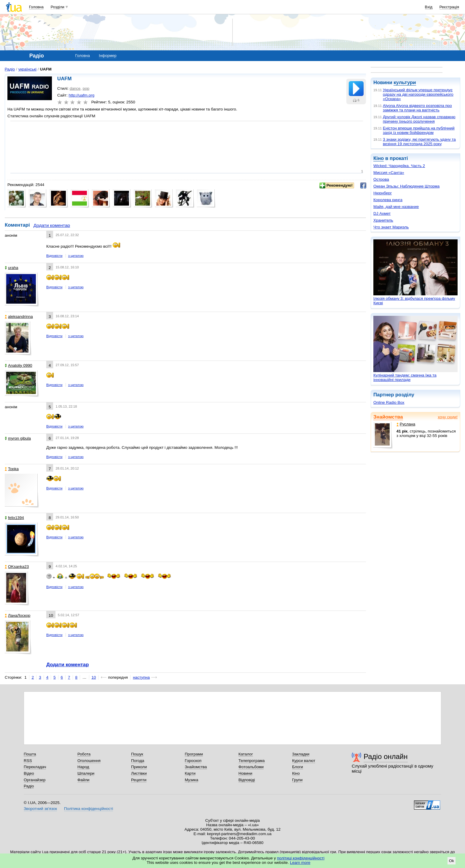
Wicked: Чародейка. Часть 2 (399, 166)
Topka (12, 469)
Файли (83, 780)
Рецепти (139, 780)
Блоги (298, 767)
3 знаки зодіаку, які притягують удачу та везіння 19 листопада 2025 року (419, 142)
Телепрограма (252, 761)
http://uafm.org (81, 95)
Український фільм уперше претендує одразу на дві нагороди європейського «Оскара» (418, 94)
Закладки (301, 754)
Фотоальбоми (251, 767)
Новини (245, 773)
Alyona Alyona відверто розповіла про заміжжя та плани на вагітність (417, 108)
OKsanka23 (17, 567)
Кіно (379, 158)
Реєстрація (449, 7)
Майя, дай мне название (396, 207)
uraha (11, 268)
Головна (36, 7)
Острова (381, 179)
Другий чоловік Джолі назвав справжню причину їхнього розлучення (419, 119)
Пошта (30, 754)
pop (86, 88)
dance (75, 88)
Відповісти (54, 256)
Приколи (139, 767)
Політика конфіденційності (89, 809)
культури (405, 83)
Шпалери (86, 773)
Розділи (58, 7)
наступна (141, 677)
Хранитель (383, 220)
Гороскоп (193, 761)
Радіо (10, 69)
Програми (194, 754)
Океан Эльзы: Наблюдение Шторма (406, 186)
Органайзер (35, 780)
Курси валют (304, 761)
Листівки (139, 773)
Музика (191, 780)
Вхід (429, 7)
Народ (83, 767)
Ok (452, 861)
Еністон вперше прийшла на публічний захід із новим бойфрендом (419, 130)
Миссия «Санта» (389, 173)
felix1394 (14, 518)
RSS (28, 761)
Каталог (246, 754)
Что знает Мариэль (391, 227)
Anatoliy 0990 (18, 365)
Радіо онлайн (386, 756)
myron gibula (18, 438)
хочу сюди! (448, 417)
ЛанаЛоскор (17, 615)
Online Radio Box (389, 402)
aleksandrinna (19, 317)
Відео (29, 773)
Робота (84, 754)
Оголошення (89, 761)
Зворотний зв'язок (40, 809)
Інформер (108, 56)
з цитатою (76, 256)
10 (94, 677)
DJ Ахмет (382, 213)
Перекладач (35, 767)
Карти (190, 773)
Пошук (137, 754)
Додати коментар (52, 225)
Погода (138, 761)
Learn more (300, 863)
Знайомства (388, 417)
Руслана (406, 424)
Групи (297, 780)
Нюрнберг (383, 193)
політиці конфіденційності (301, 858)
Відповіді (247, 780)
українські (27, 69)
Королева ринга (388, 200)
